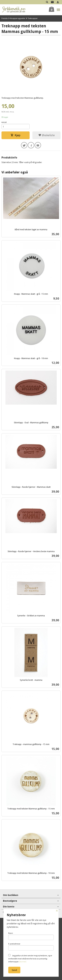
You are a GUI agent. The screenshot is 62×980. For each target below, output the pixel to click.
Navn (31, 936)
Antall (4, 122)
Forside (5, 18)
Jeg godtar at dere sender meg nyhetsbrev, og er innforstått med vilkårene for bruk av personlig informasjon (30, 958)
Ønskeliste (47, 135)
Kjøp (15, 135)
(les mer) (23, 962)
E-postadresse (31, 947)
